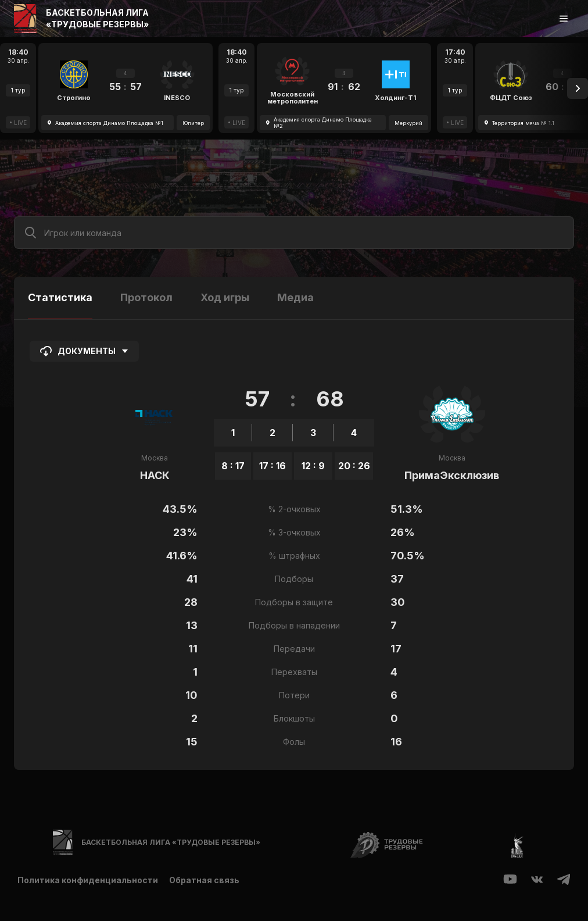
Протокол (146, 297)
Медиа (295, 297)
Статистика (60, 297)
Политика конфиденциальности (88, 880)
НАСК (155, 475)
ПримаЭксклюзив (452, 475)
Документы (84, 351)
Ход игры (225, 297)
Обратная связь (205, 880)
